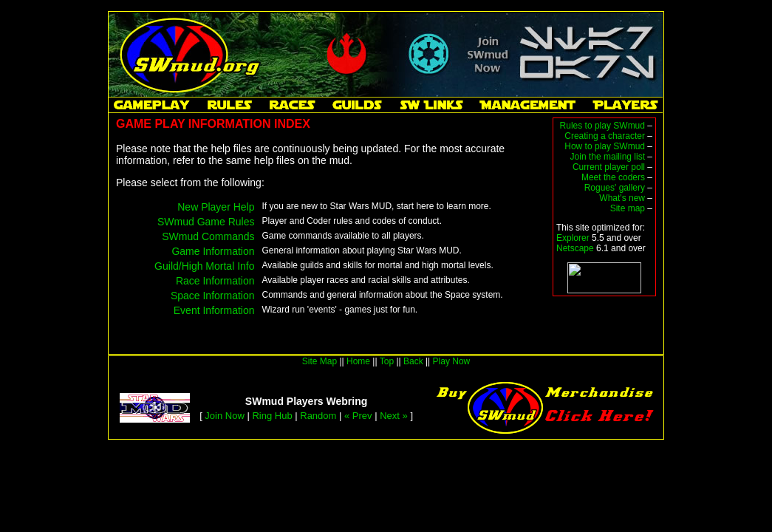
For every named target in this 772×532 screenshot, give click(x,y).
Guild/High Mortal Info (204, 266)
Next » (394, 416)
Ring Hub (272, 416)
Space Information (213, 296)
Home (358, 361)
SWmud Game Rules (206, 222)
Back (413, 361)
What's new (622, 198)
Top (387, 361)
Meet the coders (613, 177)
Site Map (320, 361)
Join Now (224, 416)
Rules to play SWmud (602, 126)
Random (318, 416)
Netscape (575, 248)
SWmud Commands (208, 236)
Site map (628, 208)
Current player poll (609, 167)
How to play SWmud (605, 146)
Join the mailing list (608, 157)
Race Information (215, 281)
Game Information (213, 251)
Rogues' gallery (615, 188)
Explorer (573, 238)
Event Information (214, 310)
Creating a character (605, 136)
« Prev (358, 416)
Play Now (452, 361)
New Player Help (216, 207)
